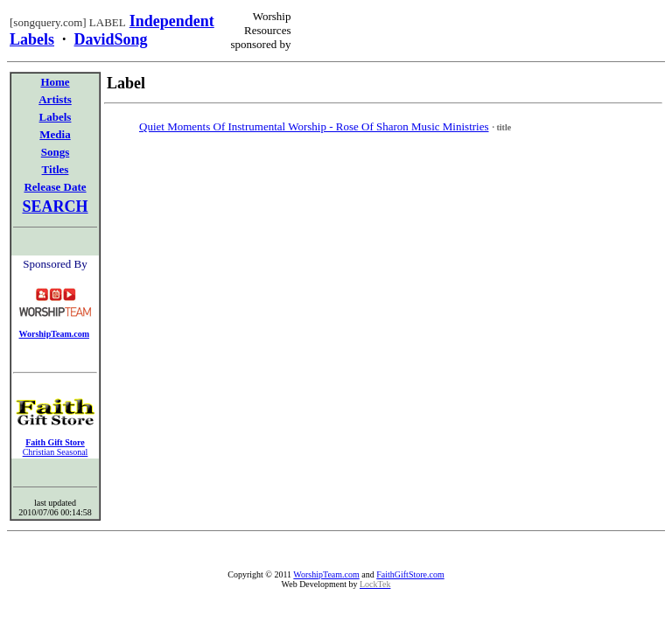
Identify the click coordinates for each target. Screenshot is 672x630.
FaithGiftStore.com (410, 574)
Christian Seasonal (56, 452)
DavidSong (111, 39)
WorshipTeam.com (326, 574)
